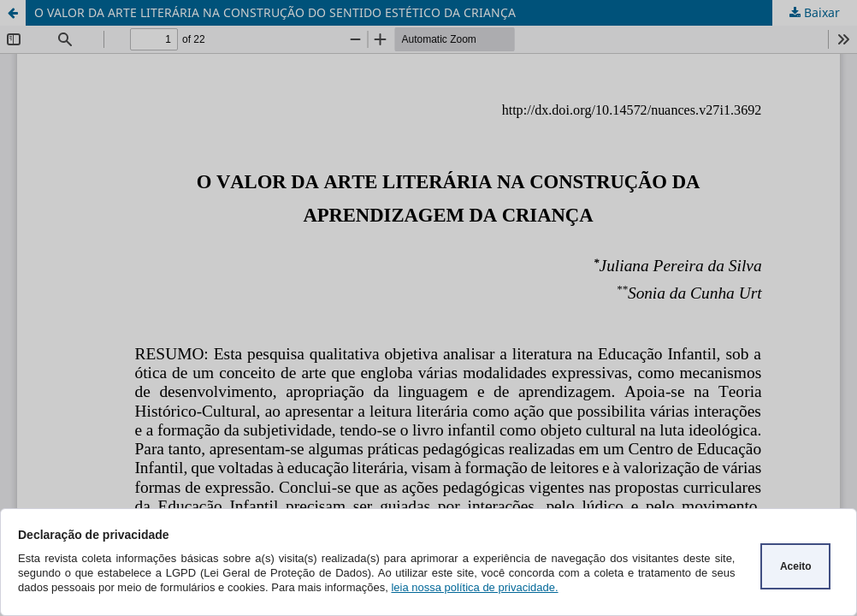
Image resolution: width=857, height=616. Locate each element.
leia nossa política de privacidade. (474, 587)
